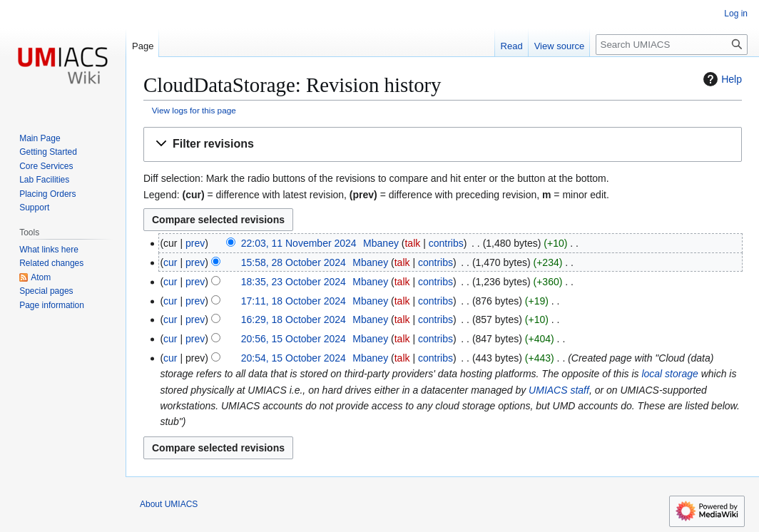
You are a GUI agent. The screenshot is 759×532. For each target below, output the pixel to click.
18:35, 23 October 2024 (294, 282)
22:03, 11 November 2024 (299, 243)
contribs (446, 243)
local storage (669, 374)
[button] (443, 144)
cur (170, 262)
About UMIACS (169, 504)
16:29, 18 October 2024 (294, 319)
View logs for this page (194, 110)
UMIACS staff (559, 390)
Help (721, 79)
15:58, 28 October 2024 (294, 262)
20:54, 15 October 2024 (294, 358)
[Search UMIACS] (672, 45)
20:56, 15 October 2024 (294, 339)
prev (195, 243)
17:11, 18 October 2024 (294, 301)
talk (412, 243)
